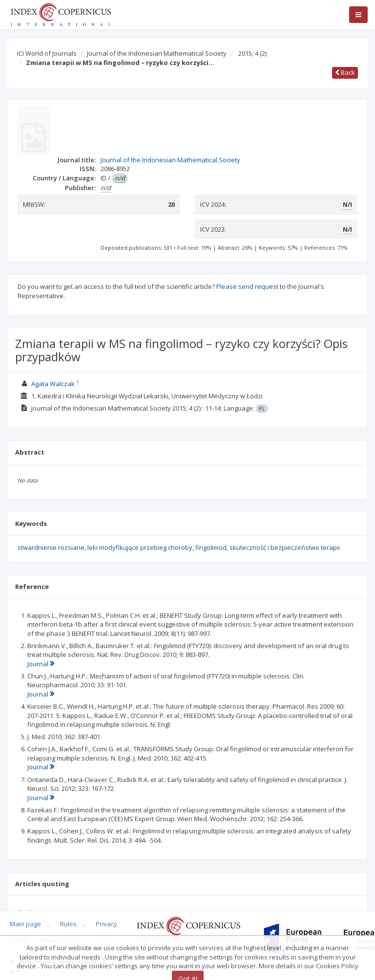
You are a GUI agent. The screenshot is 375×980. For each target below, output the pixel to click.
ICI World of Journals (47, 53)
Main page (25, 924)
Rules (68, 924)
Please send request (247, 286)
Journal (41, 664)
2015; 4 (252, 53)
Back (345, 72)
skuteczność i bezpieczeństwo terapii (285, 547)
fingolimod (211, 547)
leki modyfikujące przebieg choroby (140, 547)
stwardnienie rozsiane (51, 547)
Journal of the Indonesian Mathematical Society (157, 53)
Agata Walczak (53, 384)
